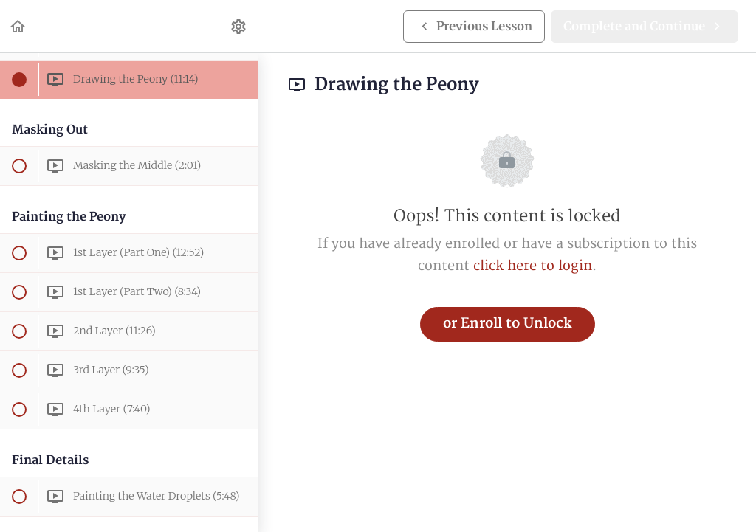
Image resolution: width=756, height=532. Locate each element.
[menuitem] (239, 26)
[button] (18, 26)
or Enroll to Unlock (508, 324)
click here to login (533, 266)
